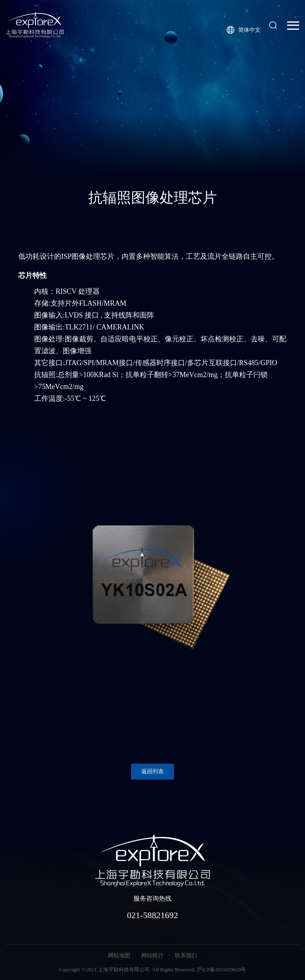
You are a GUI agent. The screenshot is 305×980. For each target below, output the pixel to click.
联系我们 (186, 956)
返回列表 (152, 771)
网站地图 (119, 956)
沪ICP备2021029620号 (221, 969)
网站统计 (152, 956)
